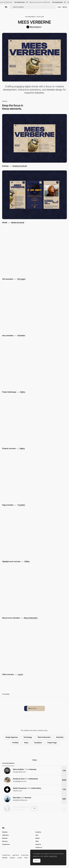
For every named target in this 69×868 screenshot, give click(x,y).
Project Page (52, 743)
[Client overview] (34, 647)
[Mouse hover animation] (34, 590)
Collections (5, 835)
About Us (38, 844)
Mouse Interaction (31, 618)
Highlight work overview (11, 562)
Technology (28, 737)
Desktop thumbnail (20, 166)
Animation (21, 336)
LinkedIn (20, 858)
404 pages (21, 279)
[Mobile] (34, 195)
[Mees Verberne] (34, 27)
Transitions (38, 743)
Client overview (8, 674)
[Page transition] (34, 477)
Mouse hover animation (11, 618)
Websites (5, 832)
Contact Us (39, 847)
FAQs (37, 841)
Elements (5, 838)
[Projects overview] (34, 421)
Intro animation (8, 336)
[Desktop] (34, 138)
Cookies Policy (6, 855)
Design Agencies (12, 737)
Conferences (6, 844)
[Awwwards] (6, 7)
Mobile (5, 223)
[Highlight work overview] (34, 534)
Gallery (23, 392)
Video (26, 743)
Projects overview (9, 448)
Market (37, 838)
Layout (20, 675)
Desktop (5, 166)
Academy (38, 832)
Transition (21, 505)
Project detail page (9, 392)
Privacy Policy (25, 855)
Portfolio (15, 743)
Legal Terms (16, 855)
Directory (5, 841)
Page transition (8, 505)
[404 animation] (34, 251)
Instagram (12, 858)
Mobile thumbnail (18, 223)
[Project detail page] (34, 364)
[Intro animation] (34, 308)
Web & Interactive (44, 737)
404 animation (8, 279)
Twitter (26, 858)
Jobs (37, 835)
